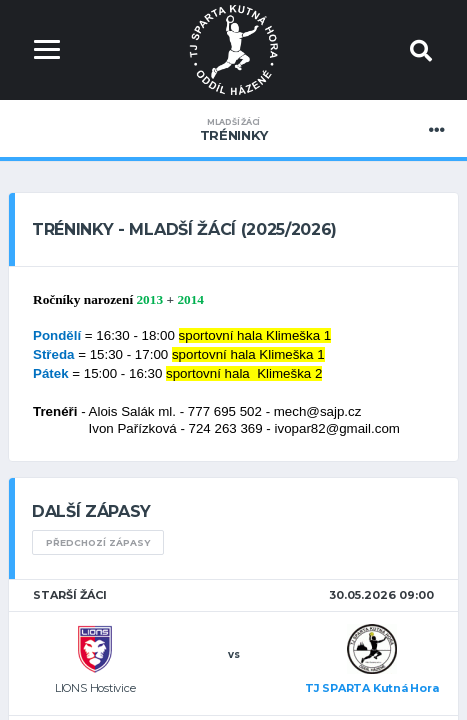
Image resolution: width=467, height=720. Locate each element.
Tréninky (233, 130)
